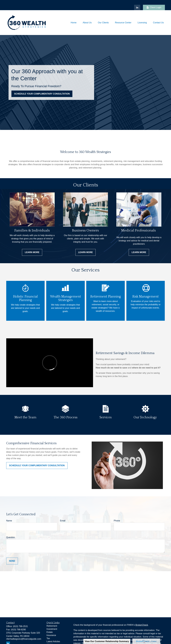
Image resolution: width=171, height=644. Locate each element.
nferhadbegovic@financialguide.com (24, 639)
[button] (74, 23)
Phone (117, 521)
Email (63, 521)
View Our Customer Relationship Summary (107, 641)
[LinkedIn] (137, 7)
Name (9, 521)
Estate (50, 632)
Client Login (154, 7)
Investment (52, 629)
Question (11, 537)
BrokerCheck (142, 625)
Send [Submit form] (12, 561)
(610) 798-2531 (20, 626)
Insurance (51, 635)
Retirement (52, 626)
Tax (48, 638)
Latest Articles (53, 641)
